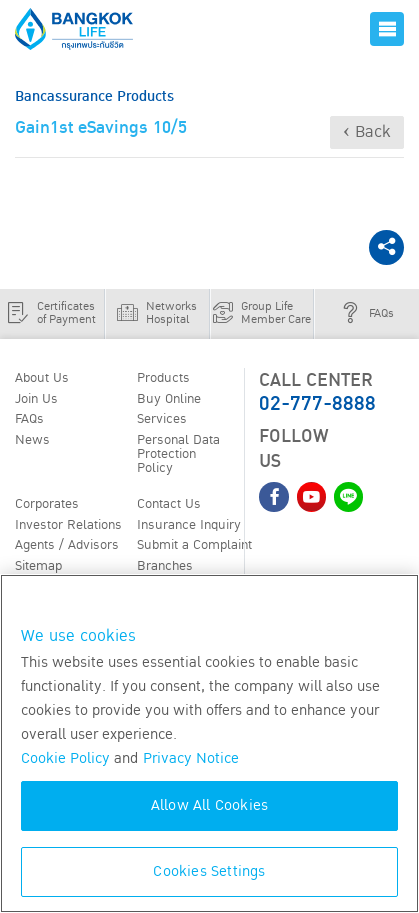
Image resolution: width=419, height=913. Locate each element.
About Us (42, 378)
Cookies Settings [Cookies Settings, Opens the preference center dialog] (209, 871)
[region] (209, 743)
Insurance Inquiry (189, 525)
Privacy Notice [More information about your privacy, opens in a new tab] (191, 758)
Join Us (36, 399)
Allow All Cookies (209, 805)
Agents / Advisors (67, 545)
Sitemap (38, 566)
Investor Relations (68, 525)
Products (163, 378)
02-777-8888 (317, 404)
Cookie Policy (65, 758)
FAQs (29, 419)
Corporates (47, 504)
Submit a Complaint (194, 545)
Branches (165, 566)
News (32, 440)
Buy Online (169, 399)
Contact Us (169, 504)
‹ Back (367, 132)
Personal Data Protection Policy (178, 454)
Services (162, 419)
